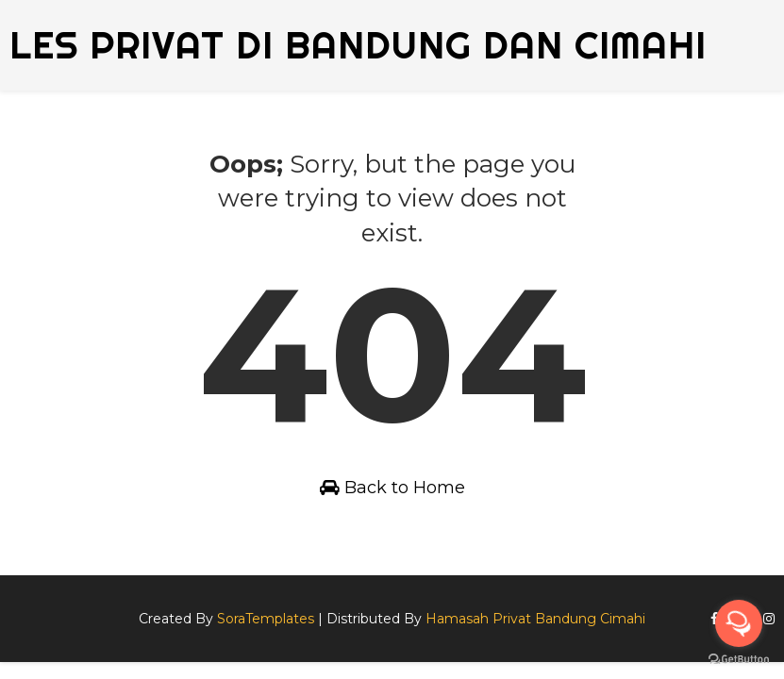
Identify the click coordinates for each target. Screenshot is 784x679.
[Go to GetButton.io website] (739, 660)
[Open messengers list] (739, 623)
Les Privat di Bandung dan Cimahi (358, 45)
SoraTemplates (266, 619)
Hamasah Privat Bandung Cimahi (535, 619)
